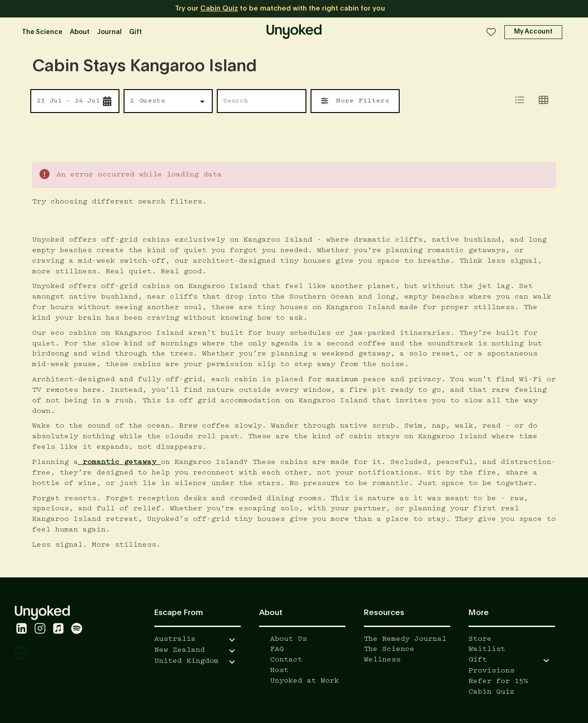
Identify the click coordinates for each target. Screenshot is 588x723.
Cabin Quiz (219, 8)
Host (279, 670)
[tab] (543, 101)
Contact (286, 660)
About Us (288, 639)
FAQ (277, 649)
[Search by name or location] (259, 101)
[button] (533, 32)
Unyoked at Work (305, 681)
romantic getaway (119, 462)
